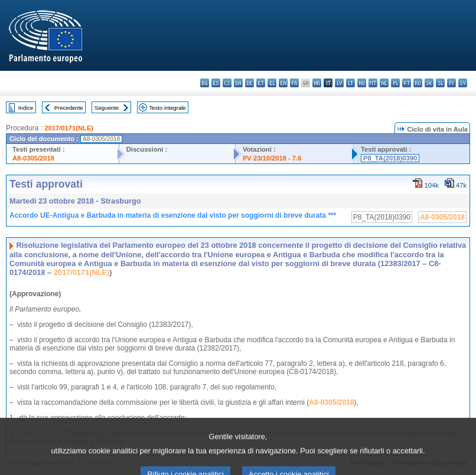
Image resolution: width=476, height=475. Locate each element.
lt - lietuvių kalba (351, 83)
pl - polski (395, 83)
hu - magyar (362, 83)
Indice (26, 108)
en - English (283, 83)
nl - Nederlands (384, 83)
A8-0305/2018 (33, 158)
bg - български (205, 83)
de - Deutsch (250, 83)
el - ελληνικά (272, 83)
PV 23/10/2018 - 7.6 (272, 158)
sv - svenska (463, 83)
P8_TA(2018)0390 (390, 158)
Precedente (69, 108)
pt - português (407, 83)
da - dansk (238, 83)
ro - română (418, 83)
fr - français (294, 83)
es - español (216, 83)
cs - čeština (227, 83)
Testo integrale (167, 108)
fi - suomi (451, 83)
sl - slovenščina (440, 83)
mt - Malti (373, 83)
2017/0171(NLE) (69, 128)
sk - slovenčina (429, 83)
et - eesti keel (261, 83)
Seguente (107, 108)
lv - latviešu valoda (339, 83)
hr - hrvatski (317, 83)
